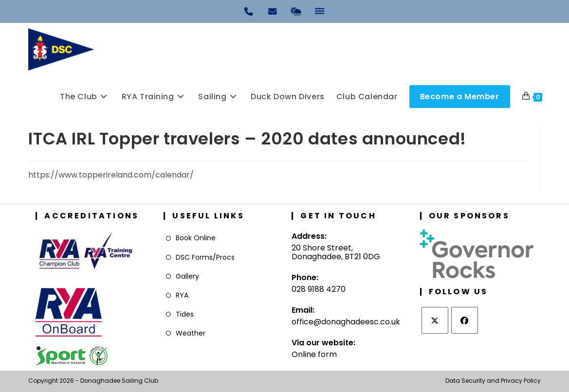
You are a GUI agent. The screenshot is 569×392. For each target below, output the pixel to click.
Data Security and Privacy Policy (493, 381)
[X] (435, 320)
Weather (191, 333)
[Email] (273, 11)
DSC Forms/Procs (205, 257)
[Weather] (296, 11)
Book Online (196, 238)
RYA (182, 295)
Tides (185, 314)
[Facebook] (465, 320)
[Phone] (249, 11)
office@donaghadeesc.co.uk (346, 322)
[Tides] (320, 11)
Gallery (187, 276)
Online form (314, 354)
